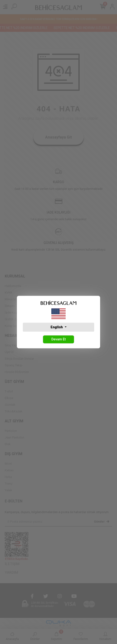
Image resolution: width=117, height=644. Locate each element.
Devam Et (58, 339)
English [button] (57, 327)
